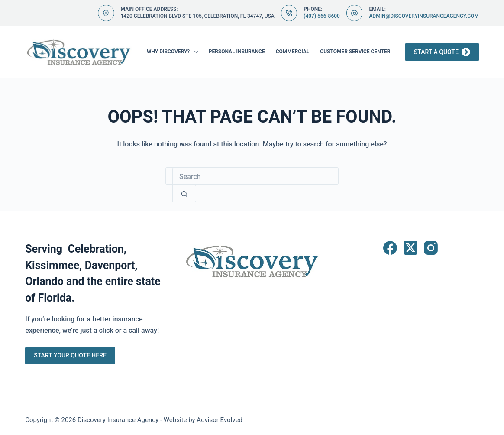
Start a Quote (442, 52)
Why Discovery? (174, 52)
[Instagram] (431, 248)
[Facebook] (390, 248)
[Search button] (184, 194)
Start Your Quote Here (70, 355)
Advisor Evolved (220, 420)
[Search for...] (252, 176)
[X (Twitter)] (410, 248)
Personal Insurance (237, 52)
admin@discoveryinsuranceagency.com (424, 16)
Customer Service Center (355, 52)
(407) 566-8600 (322, 16)
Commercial (293, 52)
